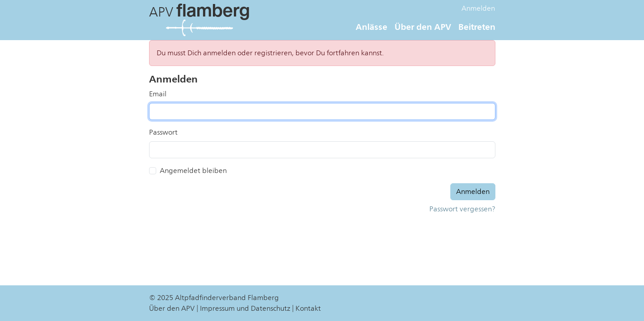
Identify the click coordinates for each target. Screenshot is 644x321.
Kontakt (308, 309)
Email (158, 94)
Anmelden (478, 8)
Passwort (163, 132)
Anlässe (372, 27)
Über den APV (423, 27)
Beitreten (477, 27)
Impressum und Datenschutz (245, 309)
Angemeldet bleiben (193, 171)
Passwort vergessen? (462, 209)
